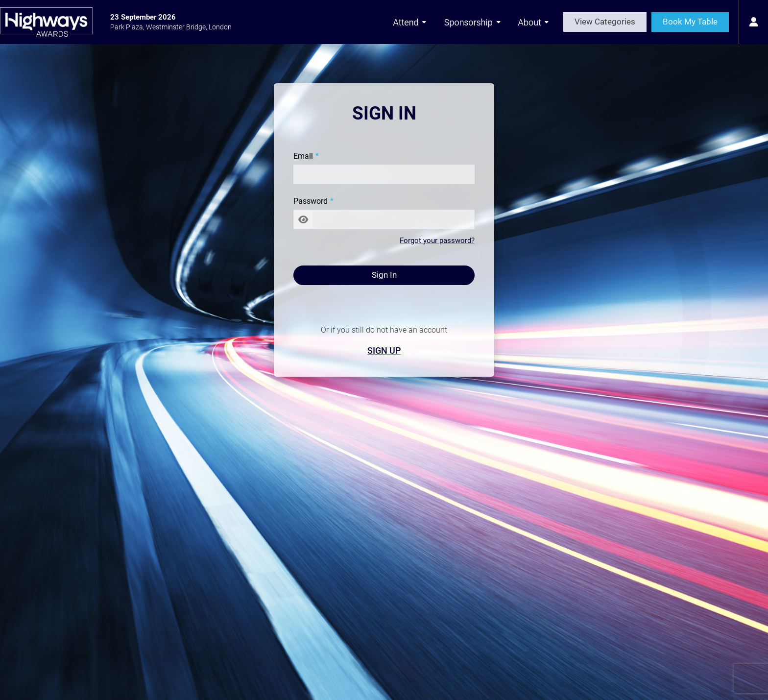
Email (303, 156)
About (533, 22)
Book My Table (690, 22)
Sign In (384, 275)
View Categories (605, 22)
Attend (410, 22)
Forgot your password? (437, 241)
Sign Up (384, 350)
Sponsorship (473, 22)
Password (311, 201)
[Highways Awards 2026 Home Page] (46, 22)
